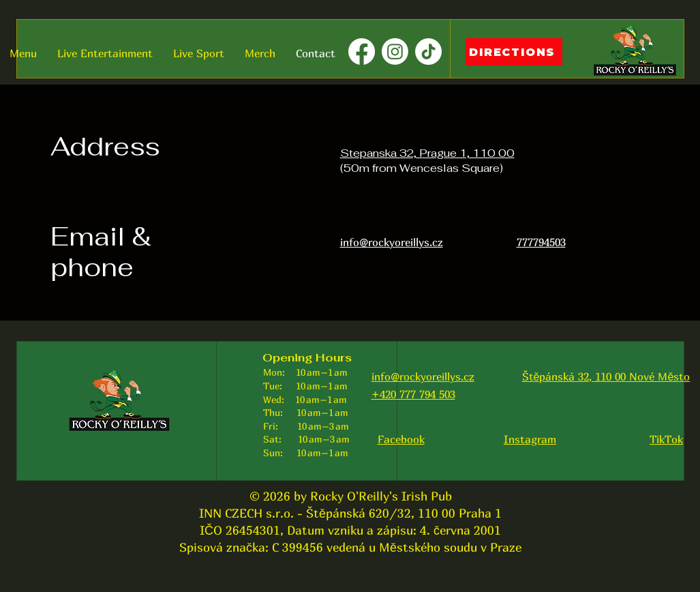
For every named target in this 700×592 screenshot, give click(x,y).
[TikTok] (428, 51)
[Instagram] (395, 51)
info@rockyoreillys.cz (423, 376)
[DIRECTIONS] (514, 52)
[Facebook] (362, 51)
